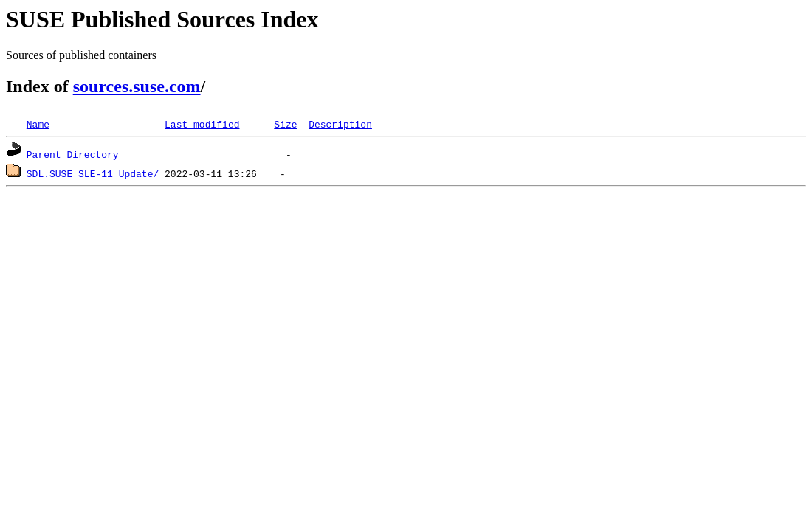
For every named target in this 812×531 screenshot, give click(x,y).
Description (340, 124)
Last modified (202, 124)
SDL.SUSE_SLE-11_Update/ (93, 173)
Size (285, 124)
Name (38, 124)
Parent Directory (73, 154)
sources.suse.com (137, 86)
